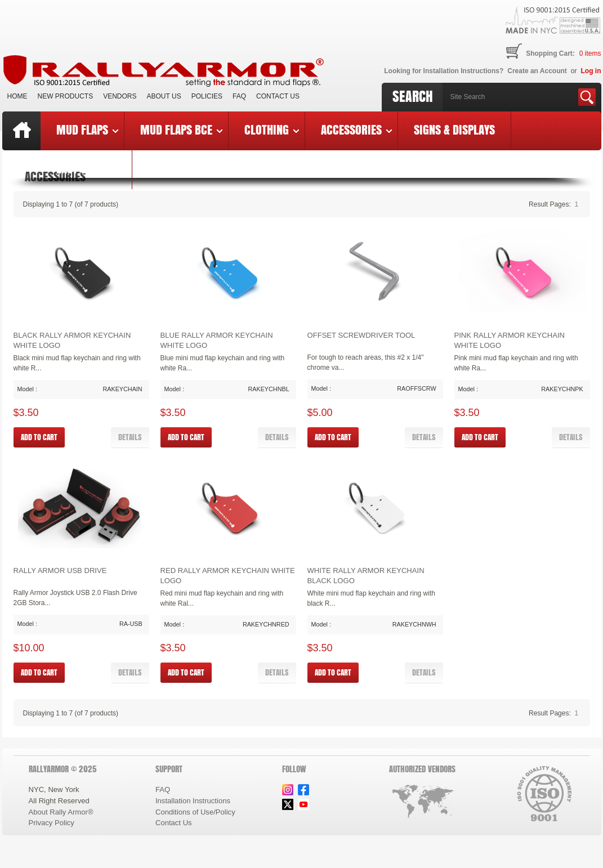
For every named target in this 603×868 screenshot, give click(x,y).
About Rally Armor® (61, 812)
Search (413, 96)
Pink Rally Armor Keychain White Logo (510, 340)
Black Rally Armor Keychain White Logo (72, 340)
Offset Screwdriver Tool (361, 335)
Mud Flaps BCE (181, 129)
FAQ (239, 96)
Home (17, 96)
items (590, 53)
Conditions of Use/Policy (195, 812)
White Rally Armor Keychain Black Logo (366, 576)
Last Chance (86, 168)
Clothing (272, 129)
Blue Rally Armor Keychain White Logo (217, 340)
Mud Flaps (87, 129)
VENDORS (120, 96)
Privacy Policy (52, 823)
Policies (207, 96)
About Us (164, 96)
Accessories (356, 129)
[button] (130, 437)
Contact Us (278, 96)
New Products (66, 96)
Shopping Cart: (550, 53)
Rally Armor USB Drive (60, 571)
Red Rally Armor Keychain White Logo (228, 576)
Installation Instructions (193, 801)
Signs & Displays (454, 129)
